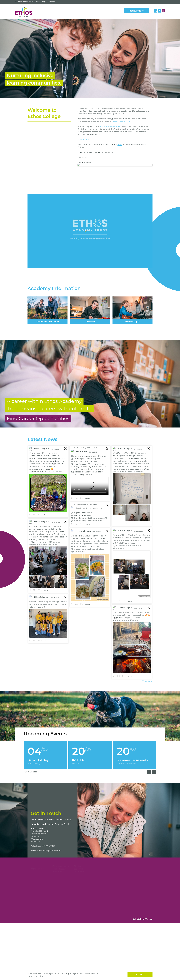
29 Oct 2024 (98, 510)
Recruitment (137, 11)
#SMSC (56, 546)
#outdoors (42, 473)
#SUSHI (87, 547)
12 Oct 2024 (97, 533)
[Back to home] (26, 11)
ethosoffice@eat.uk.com (44, 2)
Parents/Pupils (132, 310)
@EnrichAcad (77, 522)
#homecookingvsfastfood (83, 550)
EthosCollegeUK (42, 450)
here (120, 146)
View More (147, 682)
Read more (45, 755)
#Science (60, 473)
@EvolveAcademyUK (95, 522)
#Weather (135, 617)
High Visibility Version (142, 919)
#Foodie (95, 547)
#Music (58, 543)
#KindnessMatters (137, 465)
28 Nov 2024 (56, 450)
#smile (140, 473)
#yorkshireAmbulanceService (127, 542)
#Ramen (104, 545)
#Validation (131, 473)
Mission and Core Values (47, 310)
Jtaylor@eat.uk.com (122, 122)
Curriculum (90, 310)
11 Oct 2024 (55, 599)
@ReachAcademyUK (81, 465)
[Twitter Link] (159, 11)
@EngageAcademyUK (82, 462)
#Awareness (119, 545)
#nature (51, 473)
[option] (90, 59)
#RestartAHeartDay (137, 532)
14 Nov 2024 (94, 453)
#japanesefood (78, 553)
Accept (140, 974)
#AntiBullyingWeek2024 (124, 454)
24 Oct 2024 (56, 523)
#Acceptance (119, 473)
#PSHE (49, 546)
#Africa (33, 546)
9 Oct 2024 (138, 605)
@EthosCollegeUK (91, 460)
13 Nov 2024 (139, 450)
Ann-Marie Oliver (84, 509)
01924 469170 (23, 2)
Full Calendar (30, 772)
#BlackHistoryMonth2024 (42, 543)
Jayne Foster (82, 452)
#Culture (41, 546)
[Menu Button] (163, 11)
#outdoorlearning (121, 617)
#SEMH (33, 473)
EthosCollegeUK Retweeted (87, 449)
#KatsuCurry (77, 547)
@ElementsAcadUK (99, 519)
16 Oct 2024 (139, 528)
